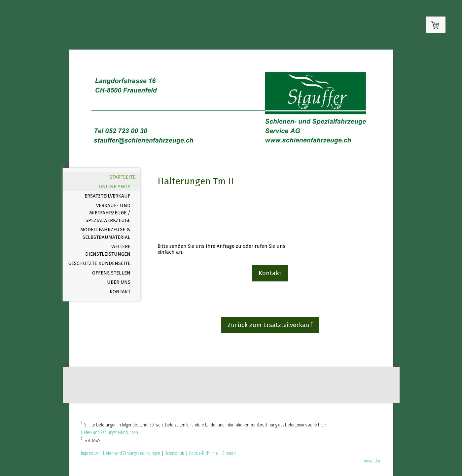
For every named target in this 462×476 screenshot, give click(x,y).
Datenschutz (175, 453)
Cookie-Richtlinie (203, 453)
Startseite (123, 177)
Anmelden (373, 460)
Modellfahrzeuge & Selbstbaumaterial (105, 233)
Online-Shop (115, 187)
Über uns (119, 282)
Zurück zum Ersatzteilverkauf (270, 325)
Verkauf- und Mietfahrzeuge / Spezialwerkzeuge (108, 213)
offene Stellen (111, 273)
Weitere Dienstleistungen (108, 250)
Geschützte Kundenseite (99, 263)
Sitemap (229, 453)
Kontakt (120, 292)
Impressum (90, 453)
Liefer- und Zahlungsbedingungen (109, 432)
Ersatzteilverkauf (107, 196)
